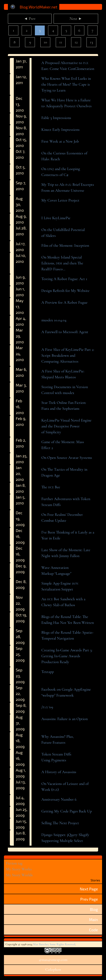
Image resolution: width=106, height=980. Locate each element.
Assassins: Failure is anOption (65, 719)
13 (92, 42)
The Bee (51, 487)
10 (45, 42)
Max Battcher (41, 944)
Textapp (48, 672)
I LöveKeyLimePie (56, 218)
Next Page (89, 889)
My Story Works (19, 869)
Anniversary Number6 (59, 799)
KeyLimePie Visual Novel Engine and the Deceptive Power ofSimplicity (66, 426)
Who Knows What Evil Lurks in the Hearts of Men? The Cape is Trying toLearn (66, 84)
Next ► (76, 19)
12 (76, 42)
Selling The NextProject (60, 823)
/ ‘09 (47, 707)
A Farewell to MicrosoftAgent (65, 332)
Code (93, 930)
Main (93, 919)
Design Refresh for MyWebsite (65, 291)
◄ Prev (30, 19)
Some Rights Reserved (62, 944)
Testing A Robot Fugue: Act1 (64, 279)
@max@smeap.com (53, 960)
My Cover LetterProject (60, 200)
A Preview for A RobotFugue (64, 303)
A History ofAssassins (59, 772)
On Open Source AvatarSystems (67, 458)
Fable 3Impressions (56, 118)
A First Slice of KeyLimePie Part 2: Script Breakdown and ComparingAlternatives (68, 356)
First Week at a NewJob (60, 141)
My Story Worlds (19, 875)
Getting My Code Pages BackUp (67, 811)
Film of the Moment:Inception (65, 246)
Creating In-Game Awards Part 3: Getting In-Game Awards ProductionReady (67, 656)
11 (61, 42)
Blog (94, 909)
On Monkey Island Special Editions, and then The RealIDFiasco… (62, 263)
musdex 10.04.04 (54, 320)
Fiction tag (14, 863)
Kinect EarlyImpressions (60, 130)
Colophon (53, 970)
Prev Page (89, 899)
